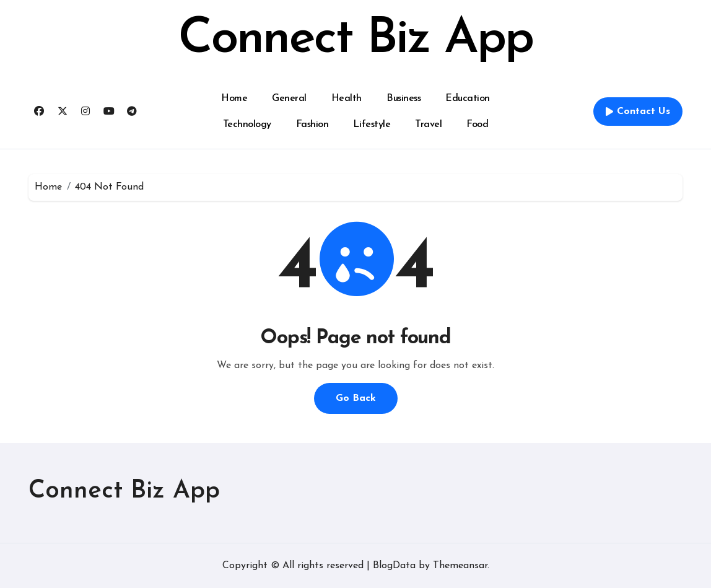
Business (403, 99)
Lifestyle (372, 125)
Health (347, 99)
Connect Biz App (355, 40)
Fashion (312, 125)
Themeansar (460, 566)
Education (468, 99)
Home (234, 99)
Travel (428, 125)
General (289, 99)
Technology (247, 125)
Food (477, 125)
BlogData (394, 566)
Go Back (356, 398)
